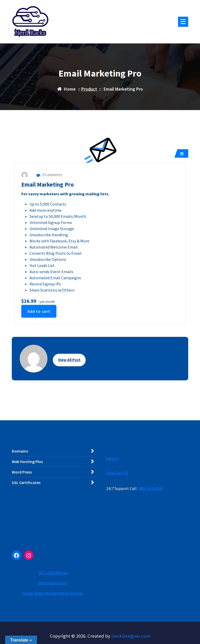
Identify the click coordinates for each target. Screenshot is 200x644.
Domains (20, 451)
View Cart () (117, 473)
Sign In (112, 458)
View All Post (69, 360)
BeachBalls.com (53, 583)
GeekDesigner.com (131, 636)
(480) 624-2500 (150, 488)
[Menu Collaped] (183, 22)
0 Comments (49, 175)
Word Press (22, 472)
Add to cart (39, 311)
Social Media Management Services (53, 593)
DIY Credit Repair (53, 573)
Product (89, 89)
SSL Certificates (26, 482)
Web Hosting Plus (27, 461)
